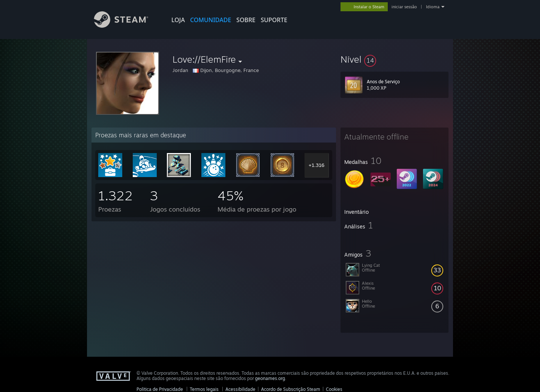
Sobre (246, 20)
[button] (394, 59)
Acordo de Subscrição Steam (291, 389)
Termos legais (204, 389)
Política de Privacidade (160, 389)
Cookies (334, 389)
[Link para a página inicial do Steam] (127, 26)
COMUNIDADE (211, 20)
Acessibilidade (240, 389)
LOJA (178, 20)
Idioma (433, 7)
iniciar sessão (404, 7)
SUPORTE (274, 20)
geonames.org (270, 378)
